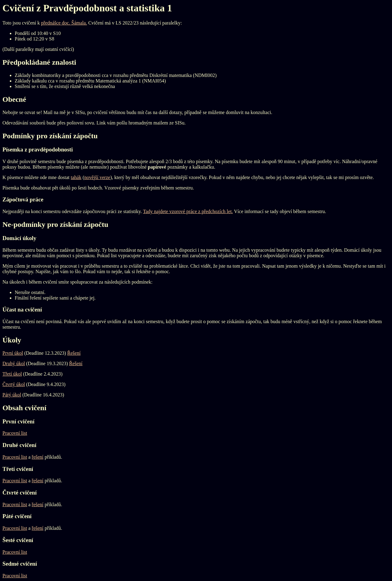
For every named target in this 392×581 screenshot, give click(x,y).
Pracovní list (15, 433)
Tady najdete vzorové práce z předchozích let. (188, 211)
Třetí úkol (12, 374)
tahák (76, 177)
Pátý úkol (12, 395)
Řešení (74, 353)
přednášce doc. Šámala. (64, 23)
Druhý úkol (14, 363)
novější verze (97, 177)
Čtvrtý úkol (14, 384)
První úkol (13, 353)
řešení (38, 457)
